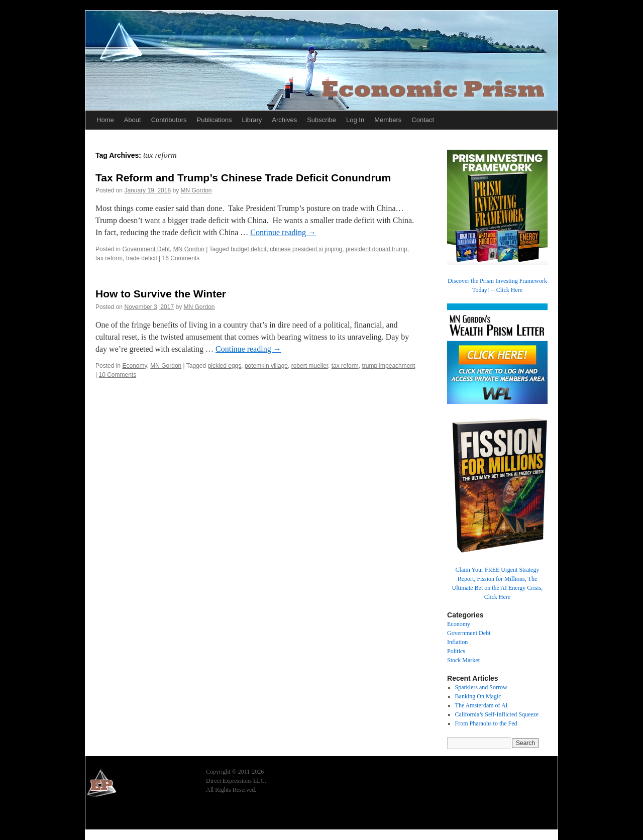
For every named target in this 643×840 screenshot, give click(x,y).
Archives (284, 120)
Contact (423, 120)
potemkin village (266, 366)
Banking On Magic (478, 696)
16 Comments (181, 258)
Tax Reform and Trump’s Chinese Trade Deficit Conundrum (243, 178)
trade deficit (142, 258)
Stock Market (463, 660)
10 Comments (117, 375)
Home (105, 120)
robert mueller (310, 366)
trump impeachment (388, 366)
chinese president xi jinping (306, 249)
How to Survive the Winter (161, 294)
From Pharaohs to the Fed (486, 723)
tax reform (109, 258)
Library (252, 120)
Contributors (169, 120)
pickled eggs (225, 366)
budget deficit (248, 249)
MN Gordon (196, 190)
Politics (456, 651)
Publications (214, 120)
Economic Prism (113, 816)
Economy (134, 366)
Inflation (457, 642)
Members (388, 120)
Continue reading (283, 232)
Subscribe (321, 120)
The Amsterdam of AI (481, 705)
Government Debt (146, 249)
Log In (355, 120)
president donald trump (377, 249)
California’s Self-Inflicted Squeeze (497, 714)
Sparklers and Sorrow (481, 687)
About (133, 120)
